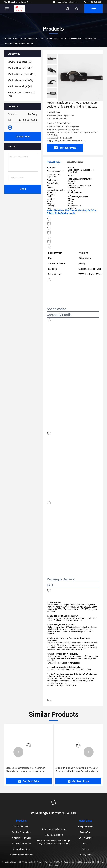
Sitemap (86, 849)
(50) (20, 62)
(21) (21, 94)
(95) (20, 68)
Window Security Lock (33, 39)
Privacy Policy (86, 855)
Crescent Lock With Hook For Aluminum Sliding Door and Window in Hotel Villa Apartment (25, 770)
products (17, 39)
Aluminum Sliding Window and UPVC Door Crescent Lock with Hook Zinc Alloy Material (77, 770)
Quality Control (86, 838)
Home (7, 39)
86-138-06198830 (93, 2)
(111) (22, 74)
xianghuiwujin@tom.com (66, 2)
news (86, 844)
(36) (20, 80)
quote (93, 9)
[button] (18, 752)
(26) (20, 87)
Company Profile (86, 827)
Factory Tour (86, 832)
